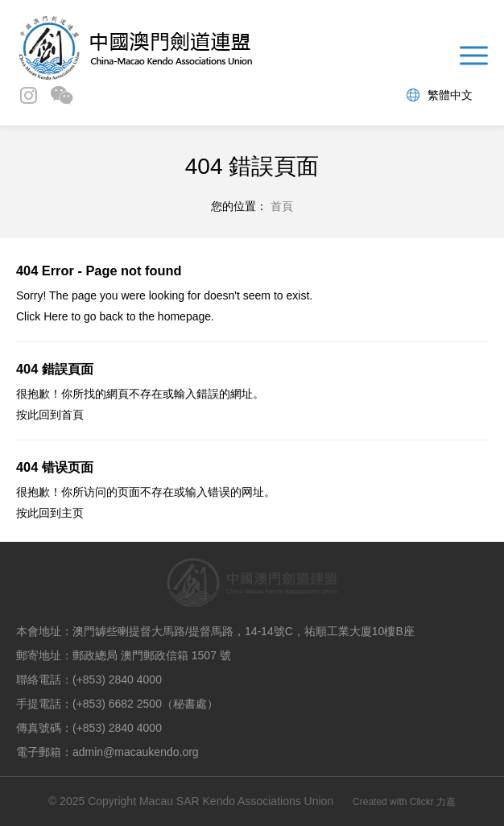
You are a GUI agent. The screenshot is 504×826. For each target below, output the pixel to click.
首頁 (72, 415)
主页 (72, 513)
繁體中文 (440, 95)
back (111, 316)
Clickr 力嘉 (433, 802)
